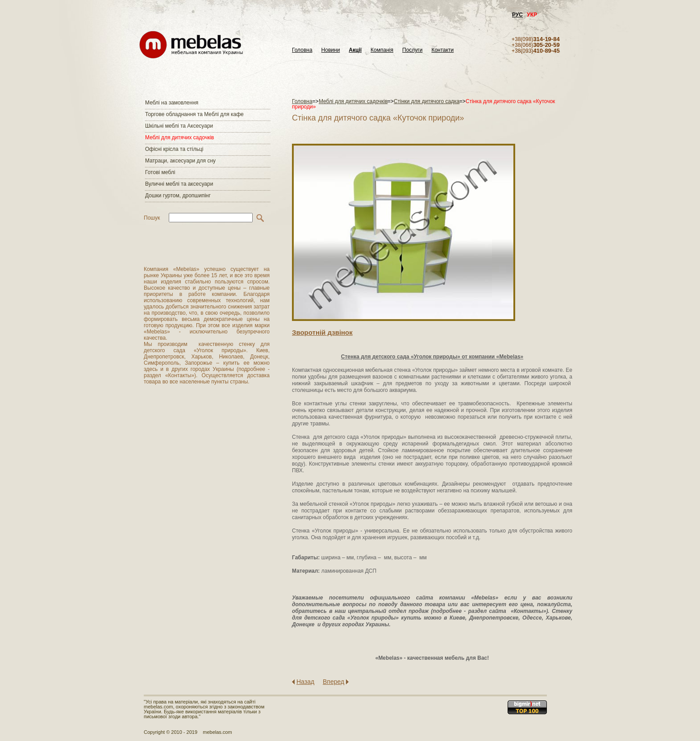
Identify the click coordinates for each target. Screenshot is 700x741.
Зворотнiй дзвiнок (322, 332)
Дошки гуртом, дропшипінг (178, 196)
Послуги (412, 50)
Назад (305, 682)
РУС (517, 15)
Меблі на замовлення (172, 103)
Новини (331, 50)
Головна (302, 50)
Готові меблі (160, 172)
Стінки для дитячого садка (427, 101)
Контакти (442, 50)
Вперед (333, 682)
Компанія (382, 50)
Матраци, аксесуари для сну (180, 161)
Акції (355, 50)
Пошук (152, 218)
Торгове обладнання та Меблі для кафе (194, 114)
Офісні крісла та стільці (174, 149)
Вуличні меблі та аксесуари (179, 184)
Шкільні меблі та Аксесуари (179, 126)
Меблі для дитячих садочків (179, 137)
